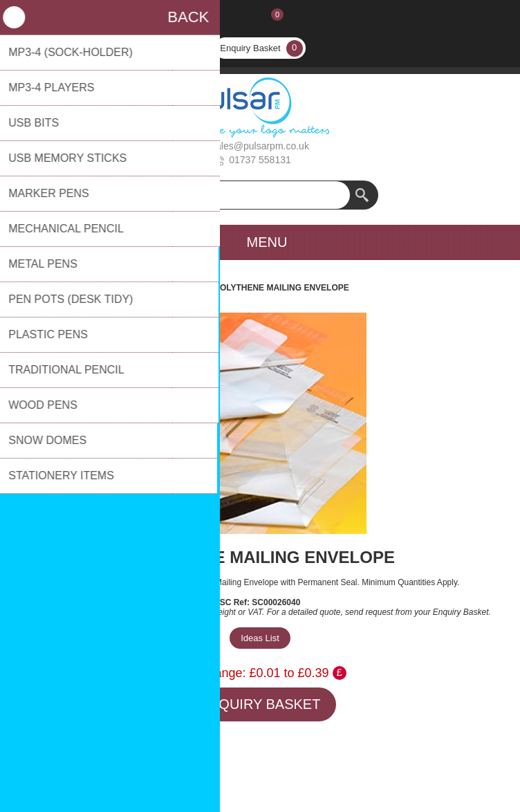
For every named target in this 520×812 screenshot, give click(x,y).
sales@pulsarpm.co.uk (260, 146)
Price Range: (210, 673)
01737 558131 (260, 160)
